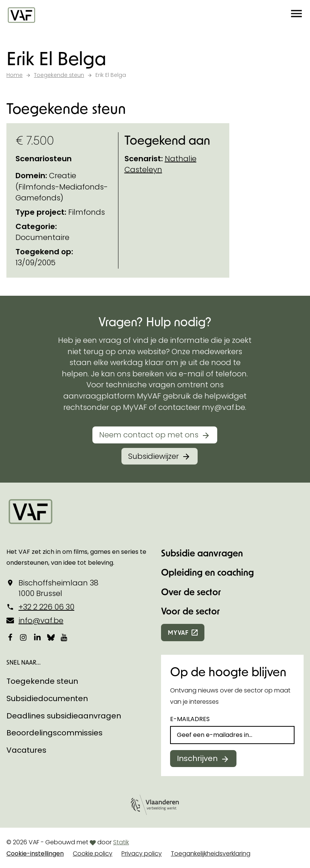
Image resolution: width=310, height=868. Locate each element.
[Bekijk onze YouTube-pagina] (64, 637)
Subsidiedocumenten (47, 698)
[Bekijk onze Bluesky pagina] (51, 637)
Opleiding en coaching (207, 572)
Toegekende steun (42, 681)
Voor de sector (190, 611)
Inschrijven (197, 758)
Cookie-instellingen (35, 853)
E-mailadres (190, 719)
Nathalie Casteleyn (160, 164)
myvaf (178, 632)
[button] (296, 15)
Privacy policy (142, 853)
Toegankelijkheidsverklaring (211, 853)
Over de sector (191, 592)
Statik (121, 842)
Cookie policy (93, 853)
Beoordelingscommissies (54, 733)
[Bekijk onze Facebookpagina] (10, 637)
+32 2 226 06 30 (46, 607)
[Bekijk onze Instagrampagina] (24, 637)
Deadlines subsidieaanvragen (64, 716)
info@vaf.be (41, 620)
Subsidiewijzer (153, 456)
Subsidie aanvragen (202, 553)
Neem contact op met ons (149, 435)
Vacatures (26, 750)
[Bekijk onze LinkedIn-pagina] (37, 637)
